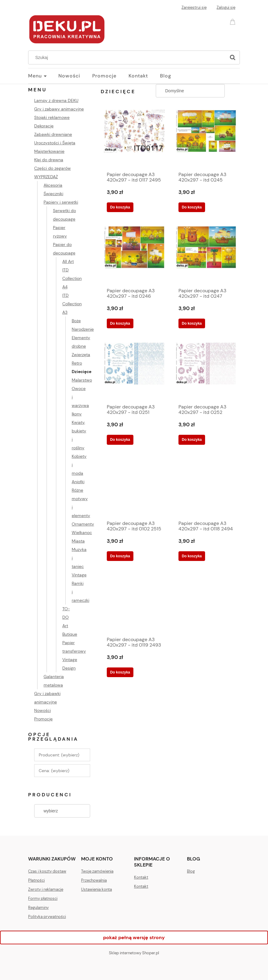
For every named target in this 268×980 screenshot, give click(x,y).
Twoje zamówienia (97, 871)
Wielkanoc (82, 533)
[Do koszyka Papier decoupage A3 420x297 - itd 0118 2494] (192, 556)
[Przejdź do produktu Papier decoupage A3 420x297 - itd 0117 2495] (134, 138)
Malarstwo (82, 380)
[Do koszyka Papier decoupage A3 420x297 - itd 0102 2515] (120, 556)
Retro (77, 363)
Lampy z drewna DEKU (56, 100)
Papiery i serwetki (61, 202)
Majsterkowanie (49, 151)
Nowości (42, 710)
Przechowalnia (94, 880)
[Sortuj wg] (190, 91)
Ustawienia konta (96, 889)
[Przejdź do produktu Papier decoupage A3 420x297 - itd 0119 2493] (134, 603)
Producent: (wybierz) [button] (59, 755)
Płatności (36, 880)
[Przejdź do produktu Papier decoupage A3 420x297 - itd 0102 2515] (134, 487)
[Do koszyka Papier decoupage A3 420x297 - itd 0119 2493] (120, 672)
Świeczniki (53, 194)
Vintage (79, 575)
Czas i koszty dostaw (47, 871)
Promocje (43, 719)
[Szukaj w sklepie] (128, 57)
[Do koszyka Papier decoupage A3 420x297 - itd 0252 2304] (192, 440)
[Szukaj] (233, 57)
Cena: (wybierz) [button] (54, 771)
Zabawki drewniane (53, 134)
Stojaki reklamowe (52, 117)
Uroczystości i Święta (55, 143)
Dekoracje (44, 126)
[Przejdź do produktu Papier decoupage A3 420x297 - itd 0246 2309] (134, 254)
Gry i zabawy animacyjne (59, 109)
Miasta (78, 541)
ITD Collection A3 (72, 304)
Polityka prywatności (47, 917)
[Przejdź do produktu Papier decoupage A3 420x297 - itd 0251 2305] (134, 371)
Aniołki (78, 482)
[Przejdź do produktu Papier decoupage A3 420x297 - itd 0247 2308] (206, 254)
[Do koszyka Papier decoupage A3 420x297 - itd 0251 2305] (120, 440)
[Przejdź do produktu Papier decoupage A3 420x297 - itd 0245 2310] (206, 138)
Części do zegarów (52, 168)
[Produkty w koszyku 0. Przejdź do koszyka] (234, 21)
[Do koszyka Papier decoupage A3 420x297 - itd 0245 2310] (192, 207)
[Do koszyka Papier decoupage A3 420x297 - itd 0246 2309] (120, 323)
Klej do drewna (49, 160)
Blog (191, 871)
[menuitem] (43, 76)
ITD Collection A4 (72, 278)
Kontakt (141, 877)
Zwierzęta (81, 355)
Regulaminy (38, 908)
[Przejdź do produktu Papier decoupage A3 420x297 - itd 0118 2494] (206, 487)
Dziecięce (82, 372)
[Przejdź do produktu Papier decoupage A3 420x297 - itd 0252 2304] (206, 371)
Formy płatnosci (43, 898)
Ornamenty (83, 524)
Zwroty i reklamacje (46, 889)
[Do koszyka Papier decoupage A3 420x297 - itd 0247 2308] (192, 323)
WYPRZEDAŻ (46, 177)
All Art (68, 261)
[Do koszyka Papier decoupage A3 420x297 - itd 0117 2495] (120, 207)
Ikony (77, 414)
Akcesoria (53, 185)
